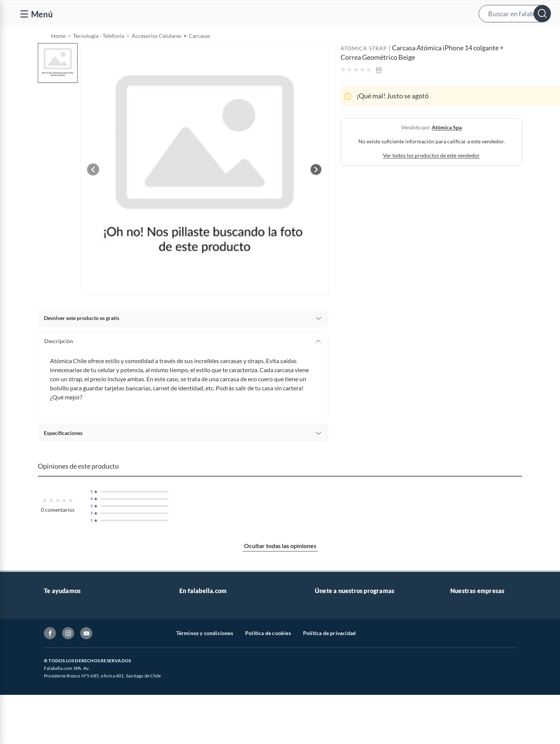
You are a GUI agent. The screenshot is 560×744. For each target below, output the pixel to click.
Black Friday (194, 687)
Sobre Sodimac (468, 639)
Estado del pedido (65, 675)
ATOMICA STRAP (364, 68)
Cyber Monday (197, 675)
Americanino (195, 735)
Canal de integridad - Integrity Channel (89, 699)
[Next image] (316, 189)
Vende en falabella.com (408, 37)
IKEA (456, 687)
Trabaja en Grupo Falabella (211, 663)
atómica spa (447, 147)
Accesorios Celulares (156, 55)
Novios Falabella (334, 639)
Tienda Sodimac (469, 663)
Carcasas (199, 55)
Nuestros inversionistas (207, 639)
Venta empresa (197, 651)
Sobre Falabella (468, 627)
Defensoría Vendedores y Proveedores (89, 711)
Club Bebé (327, 651)
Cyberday (191, 699)
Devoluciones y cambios (72, 651)
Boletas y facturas (65, 663)
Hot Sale (189, 711)
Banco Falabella (469, 699)
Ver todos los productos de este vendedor (431, 175)
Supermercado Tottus (475, 675)
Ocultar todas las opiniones (280, 565)
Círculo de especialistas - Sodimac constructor (369, 663)
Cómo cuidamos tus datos (74, 723)
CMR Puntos (330, 627)
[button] (287, 13)
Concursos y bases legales (74, 687)
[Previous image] (93, 189)
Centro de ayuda (63, 639)
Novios (511, 37)
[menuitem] (463, 36)
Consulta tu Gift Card (69, 735)
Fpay (456, 723)
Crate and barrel (199, 723)
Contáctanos (59, 627)
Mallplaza (462, 735)
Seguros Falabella (471, 711)
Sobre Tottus (465, 651)
